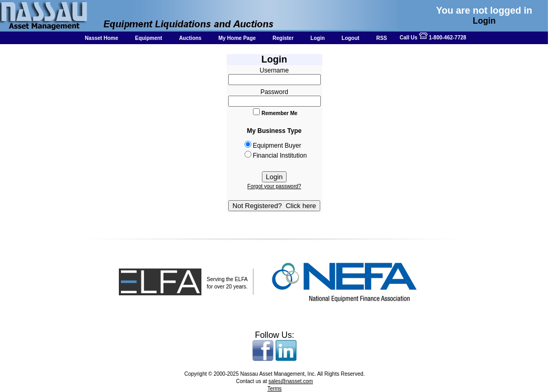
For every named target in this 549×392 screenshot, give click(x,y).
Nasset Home (101, 38)
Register (283, 38)
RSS (382, 38)
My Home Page (237, 38)
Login (317, 38)
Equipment (149, 38)
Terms (274, 389)
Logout (351, 38)
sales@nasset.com (291, 381)
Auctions (190, 38)
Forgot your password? (274, 186)
